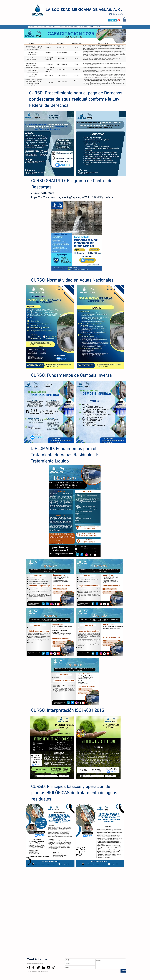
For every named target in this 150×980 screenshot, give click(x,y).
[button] (124, 19)
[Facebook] (33, 967)
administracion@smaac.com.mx (35, 964)
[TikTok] (54, 967)
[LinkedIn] (43, 967)
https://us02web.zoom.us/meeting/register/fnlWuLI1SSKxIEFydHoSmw (72, 197)
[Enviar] (123, 971)
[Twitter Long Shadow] (112, 20)
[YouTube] (119, 20)
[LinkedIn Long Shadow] (116, 20)
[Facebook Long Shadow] (109, 20)
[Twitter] (38, 967)
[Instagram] (28, 967)
